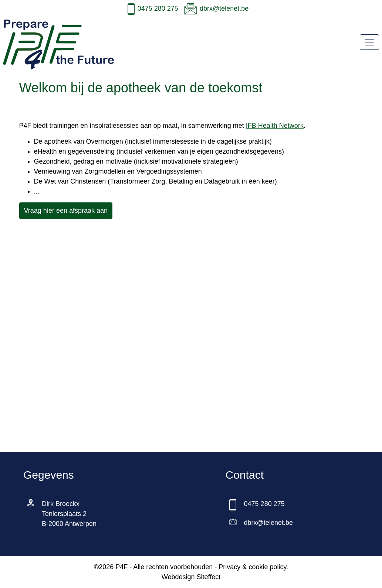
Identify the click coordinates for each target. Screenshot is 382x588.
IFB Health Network (275, 126)
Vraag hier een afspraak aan (66, 211)
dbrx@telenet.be (224, 8)
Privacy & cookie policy (252, 567)
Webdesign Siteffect (191, 577)
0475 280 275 (158, 8)
